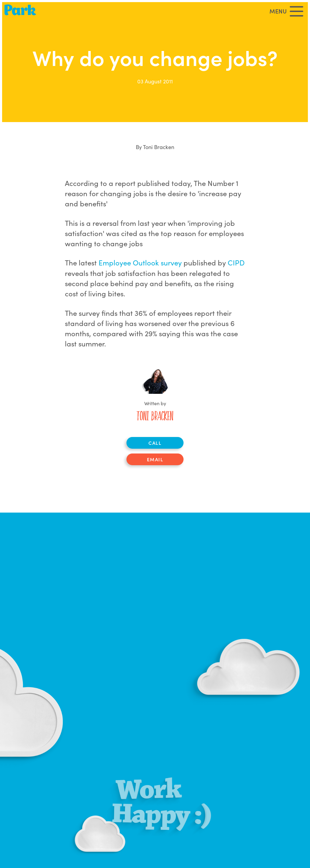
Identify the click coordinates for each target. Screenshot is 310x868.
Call (155, 443)
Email (155, 459)
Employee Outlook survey (140, 262)
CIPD (236, 262)
